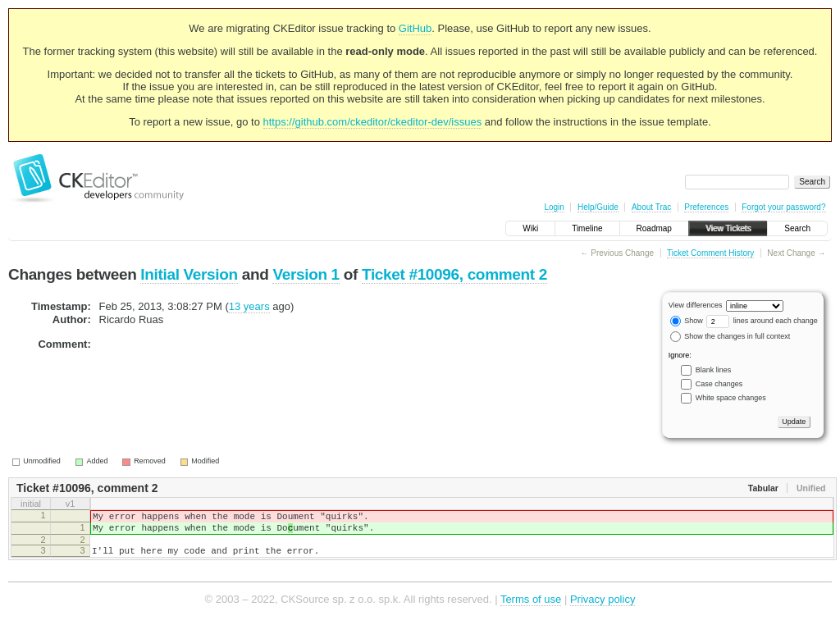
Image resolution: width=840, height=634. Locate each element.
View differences (696, 305)
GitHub (415, 28)
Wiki (530, 228)
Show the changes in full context (730, 336)
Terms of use (531, 609)
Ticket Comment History (710, 253)
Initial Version (189, 274)
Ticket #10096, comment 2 (454, 274)
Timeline (587, 228)
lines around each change (762, 321)
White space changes (731, 398)
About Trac (651, 207)
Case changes (719, 384)
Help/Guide (598, 207)
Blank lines (714, 370)
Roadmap (654, 228)
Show (687, 321)
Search (797, 228)
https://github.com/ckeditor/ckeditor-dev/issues (373, 122)
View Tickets (728, 228)
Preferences (706, 207)
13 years (249, 306)
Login (554, 207)
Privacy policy (603, 609)
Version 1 (306, 274)
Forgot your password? (783, 207)
